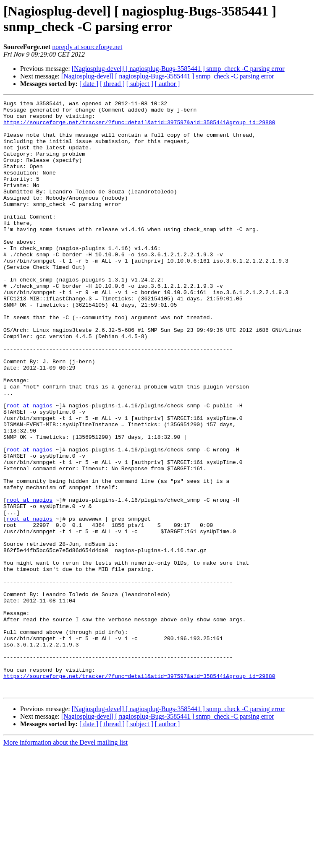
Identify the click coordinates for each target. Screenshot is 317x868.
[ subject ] (140, 84)
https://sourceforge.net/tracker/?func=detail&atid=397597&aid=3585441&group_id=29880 (139, 127)
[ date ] (89, 84)
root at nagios (30, 467)
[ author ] (168, 84)
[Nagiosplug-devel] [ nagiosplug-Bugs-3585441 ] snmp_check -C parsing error (178, 69)
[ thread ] (112, 84)
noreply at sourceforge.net (87, 47)
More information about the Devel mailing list (65, 861)
